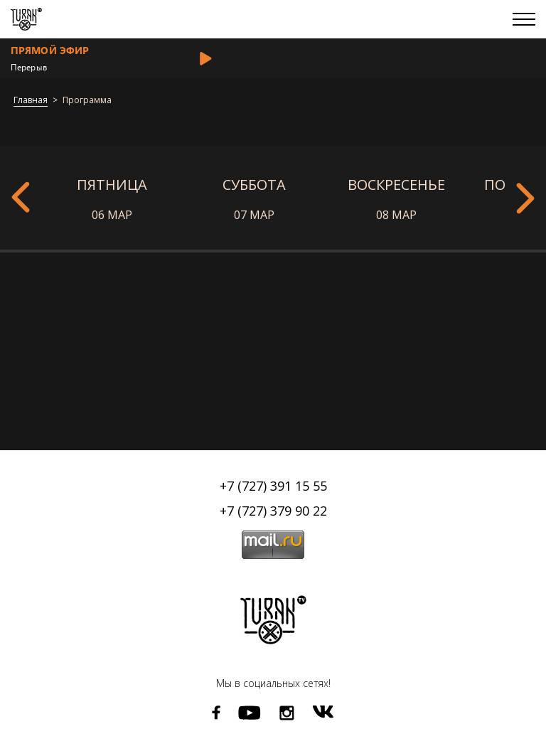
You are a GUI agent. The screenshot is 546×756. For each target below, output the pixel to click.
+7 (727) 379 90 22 (273, 511)
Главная (31, 101)
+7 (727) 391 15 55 (273, 486)
